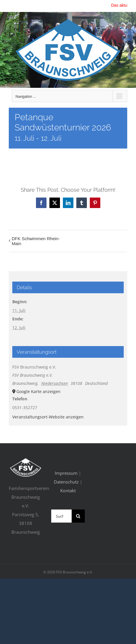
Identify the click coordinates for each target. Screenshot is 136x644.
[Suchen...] (61, 516)
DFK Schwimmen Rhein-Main (36, 241)
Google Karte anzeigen (38, 391)
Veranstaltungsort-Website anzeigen (48, 417)
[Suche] (78, 516)
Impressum (66, 473)
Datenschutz (66, 482)
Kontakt (68, 491)
